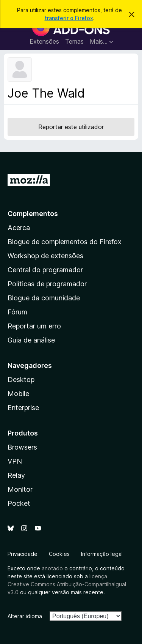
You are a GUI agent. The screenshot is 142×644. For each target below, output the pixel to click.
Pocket (19, 503)
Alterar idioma (25, 616)
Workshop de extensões (45, 256)
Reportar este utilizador (71, 127)
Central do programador (45, 270)
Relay (16, 475)
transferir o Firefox (69, 18)
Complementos (33, 214)
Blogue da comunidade (44, 298)
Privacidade (23, 554)
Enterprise (23, 408)
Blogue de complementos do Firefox (65, 242)
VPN (15, 461)
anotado (52, 568)
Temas (74, 41)
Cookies (59, 554)
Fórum (17, 312)
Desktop (21, 380)
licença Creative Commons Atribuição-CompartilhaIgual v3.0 (67, 584)
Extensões (44, 41)
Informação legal (102, 554)
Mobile (18, 394)
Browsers (22, 447)
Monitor (20, 489)
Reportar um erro (34, 326)
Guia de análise (31, 340)
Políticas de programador (47, 284)
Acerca (19, 228)
